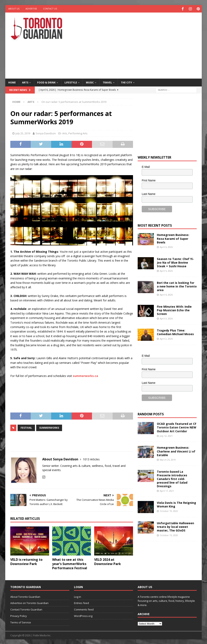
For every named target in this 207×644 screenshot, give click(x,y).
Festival (26, 427)
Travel (107, 82)
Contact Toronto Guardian (26, 609)
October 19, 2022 (169, 511)
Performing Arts (78, 133)
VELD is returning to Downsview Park (26, 561)
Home (12, 82)
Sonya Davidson (46, 133)
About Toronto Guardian (25, 596)
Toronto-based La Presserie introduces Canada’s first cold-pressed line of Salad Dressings (172, 478)
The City (126, 82)
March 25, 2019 (168, 459)
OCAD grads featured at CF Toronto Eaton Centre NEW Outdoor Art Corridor (177, 427)
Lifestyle (71, 82)
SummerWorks (49, 427)
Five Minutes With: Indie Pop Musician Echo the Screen (174, 310)
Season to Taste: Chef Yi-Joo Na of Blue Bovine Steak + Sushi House (175, 262)
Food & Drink (46, 82)
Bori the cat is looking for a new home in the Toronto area (177, 286)
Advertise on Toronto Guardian (29, 603)
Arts (25, 82)
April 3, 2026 (166, 318)
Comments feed (84, 609)
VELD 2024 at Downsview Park (108, 561)
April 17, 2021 (167, 490)
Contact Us (50, 9)
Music (90, 82)
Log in (78, 596)
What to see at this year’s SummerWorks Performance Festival (70, 563)
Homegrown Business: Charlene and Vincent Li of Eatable (176, 451)
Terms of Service (21, 622)
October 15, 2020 (169, 535)
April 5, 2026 (166, 270)
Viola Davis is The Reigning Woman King (176, 504)
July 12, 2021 (166, 435)
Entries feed (81, 603)
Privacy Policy (19, 616)
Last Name (149, 193)
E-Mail (146, 166)
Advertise (31, 9)
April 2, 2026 (166, 338)
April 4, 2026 (166, 294)
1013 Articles (91, 459)
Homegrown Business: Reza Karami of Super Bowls (173, 238)
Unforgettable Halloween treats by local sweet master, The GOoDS (175, 526)
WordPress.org (83, 616)
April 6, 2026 (166, 247)
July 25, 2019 (23, 133)
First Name (149, 180)
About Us (14, 9)
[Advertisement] (140, 44)
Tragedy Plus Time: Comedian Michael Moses (175, 332)
